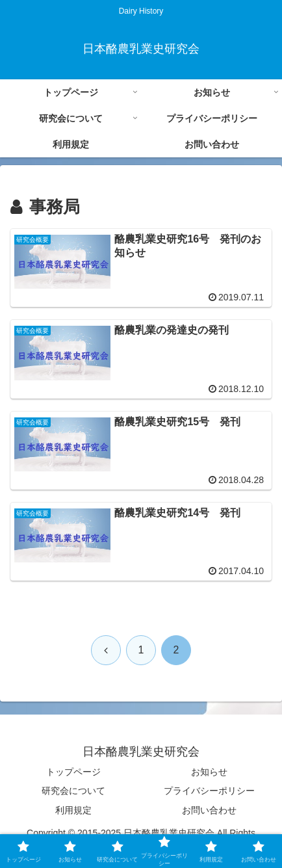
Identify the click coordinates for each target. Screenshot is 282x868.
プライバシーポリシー (209, 791)
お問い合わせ (209, 810)
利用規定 (73, 810)
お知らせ (209, 772)
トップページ (73, 772)
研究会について (73, 791)
